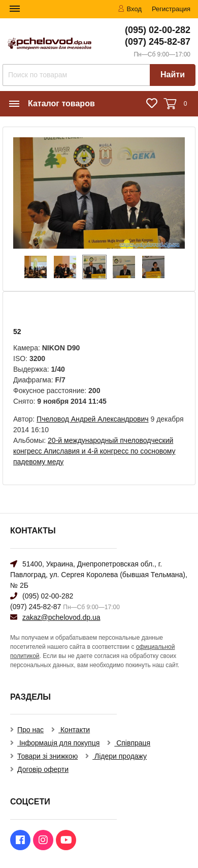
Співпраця (132, 743)
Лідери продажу (120, 756)
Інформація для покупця (58, 743)
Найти (173, 74)
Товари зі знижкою (47, 756)
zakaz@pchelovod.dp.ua (61, 617)
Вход (130, 9)
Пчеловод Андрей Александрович (93, 419)
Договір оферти (43, 769)
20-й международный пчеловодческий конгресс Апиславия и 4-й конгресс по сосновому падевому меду (94, 451)
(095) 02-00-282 (158, 30)
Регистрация (171, 9)
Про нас (30, 730)
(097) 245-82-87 (158, 42)
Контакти (74, 730)
